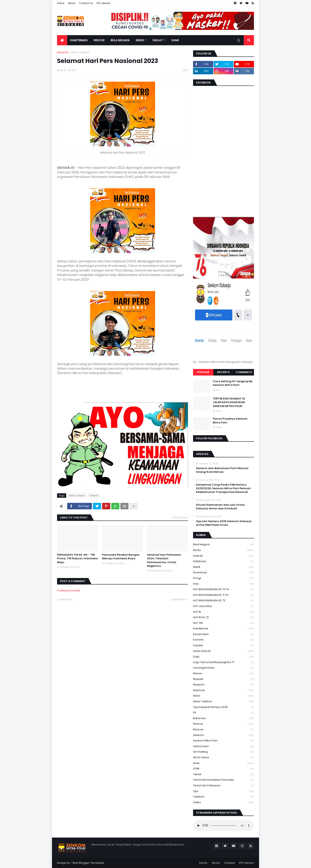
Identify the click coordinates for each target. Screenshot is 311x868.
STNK (224, 769)
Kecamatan (224, 634)
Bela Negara (224, 545)
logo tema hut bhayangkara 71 (224, 662)
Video (224, 802)
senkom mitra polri (224, 741)
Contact (229, 863)
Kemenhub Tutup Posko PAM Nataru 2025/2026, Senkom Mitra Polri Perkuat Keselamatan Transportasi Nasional (223, 488)
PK (224, 713)
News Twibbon (81, 52)
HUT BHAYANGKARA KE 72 (224, 601)
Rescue (224, 724)
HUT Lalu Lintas (224, 606)
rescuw (224, 730)
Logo (224, 657)
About (72, 3)
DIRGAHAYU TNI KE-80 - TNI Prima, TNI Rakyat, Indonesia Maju (77, 558)
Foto (224, 584)
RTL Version (104, 3)
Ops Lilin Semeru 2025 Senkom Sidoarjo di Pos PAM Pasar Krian (224, 523)
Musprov (224, 685)
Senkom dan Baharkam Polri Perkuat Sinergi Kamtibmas (222, 470)
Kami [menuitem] (175, 40)
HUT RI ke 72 (224, 617)
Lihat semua (180, 517)
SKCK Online (224, 758)
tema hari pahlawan (224, 786)
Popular (203, 372)
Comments (244, 372)
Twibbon (94, 496)
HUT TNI (224, 623)
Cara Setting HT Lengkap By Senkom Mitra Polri (233, 383)
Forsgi (224, 578)
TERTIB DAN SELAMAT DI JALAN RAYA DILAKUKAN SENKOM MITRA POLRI (229, 402)
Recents (224, 372)
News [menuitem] (140, 40)
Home (61, 3)
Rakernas (224, 718)
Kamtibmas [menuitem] (79, 40)
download (224, 573)
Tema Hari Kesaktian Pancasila (224, 780)
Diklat (224, 567)
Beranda (63, 52)
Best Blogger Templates (89, 863)
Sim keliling (224, 752)
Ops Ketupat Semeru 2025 (224, 707)
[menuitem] (62, 40)
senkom (224, 735)
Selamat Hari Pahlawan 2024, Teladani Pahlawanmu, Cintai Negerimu (164, 560)
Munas (224, 674)
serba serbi (224, 746)
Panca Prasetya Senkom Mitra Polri (230, 421)
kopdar (224, 646)
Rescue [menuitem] (99, 40)
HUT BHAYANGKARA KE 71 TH (224, 595)
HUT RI (224, 612)
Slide (224, 763)
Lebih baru (66, 599)
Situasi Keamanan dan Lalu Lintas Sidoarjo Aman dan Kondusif (220, 507)
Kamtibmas (224, 629)
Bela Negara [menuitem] (120, 40)
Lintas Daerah (224, 651)
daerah (224, 556)
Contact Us (86, 3)
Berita (224, 550)
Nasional (224, 690)
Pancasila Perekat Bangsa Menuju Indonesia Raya (121, 557)
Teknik (224, 774)
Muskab (224, 679)
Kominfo (224, 640)
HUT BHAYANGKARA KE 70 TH (224, 589)
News (224, 696)
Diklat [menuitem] (158, 40)
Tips (224, 791)
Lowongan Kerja (224, 668)
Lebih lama (179, 599)
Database (224, 561)
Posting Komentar (69, 590)
